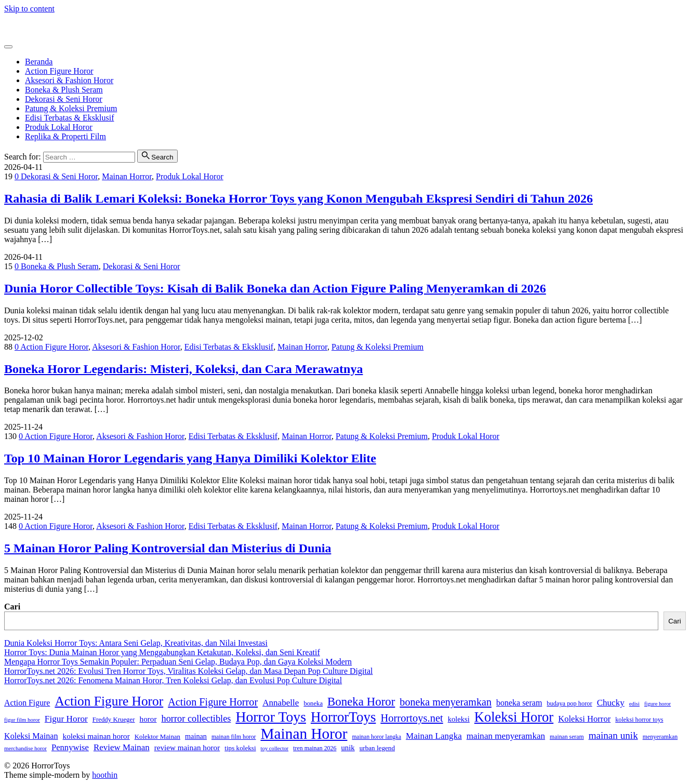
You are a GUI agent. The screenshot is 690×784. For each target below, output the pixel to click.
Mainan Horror (127, 176)
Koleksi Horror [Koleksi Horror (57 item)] (584, 719)
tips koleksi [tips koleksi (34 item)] (240, 748)
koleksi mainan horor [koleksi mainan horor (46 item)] (96, 736)
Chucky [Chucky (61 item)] (611, 703)
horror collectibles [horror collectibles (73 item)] (196, 719)
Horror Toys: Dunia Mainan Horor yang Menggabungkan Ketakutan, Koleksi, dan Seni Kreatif (162, 652)
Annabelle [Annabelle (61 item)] (281, 703)
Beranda (39, 62)
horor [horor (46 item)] (148, 719)
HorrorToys (23, 26)
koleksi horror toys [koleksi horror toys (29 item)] (639, 720)
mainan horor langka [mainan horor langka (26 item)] (376, 737)
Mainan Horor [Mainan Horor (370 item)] (304, 734)
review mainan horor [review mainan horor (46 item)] (187, 747)
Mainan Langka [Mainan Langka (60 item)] (434, 736)
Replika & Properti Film (65, 136)
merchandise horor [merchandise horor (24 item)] (25, 748)
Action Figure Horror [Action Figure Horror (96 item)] (213, 702)
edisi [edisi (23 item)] (634, 704)
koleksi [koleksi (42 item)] (459, 719)
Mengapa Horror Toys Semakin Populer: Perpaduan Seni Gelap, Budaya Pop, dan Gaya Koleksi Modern (178, 662)
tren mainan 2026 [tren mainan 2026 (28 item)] (315, 748)
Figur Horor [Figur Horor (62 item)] (66, 719)
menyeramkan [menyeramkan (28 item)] (660, 737)
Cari (12, 607)
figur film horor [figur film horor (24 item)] (22, 720)
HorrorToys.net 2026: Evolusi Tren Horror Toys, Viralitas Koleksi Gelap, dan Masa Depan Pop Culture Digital (188, 671)
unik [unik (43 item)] (348, 748)
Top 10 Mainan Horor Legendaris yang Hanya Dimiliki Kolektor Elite (190, 458)
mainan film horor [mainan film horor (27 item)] (234, 737)
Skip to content (29, 9)
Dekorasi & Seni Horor (64, 99)
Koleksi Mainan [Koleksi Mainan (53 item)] (31, 736)
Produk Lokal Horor (59, 127)
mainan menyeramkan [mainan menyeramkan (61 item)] (506, 736)
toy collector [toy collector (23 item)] (275, 748)
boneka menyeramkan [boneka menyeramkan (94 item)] (446, 702)
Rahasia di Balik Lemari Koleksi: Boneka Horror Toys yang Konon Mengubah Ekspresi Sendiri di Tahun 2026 (298, 198)
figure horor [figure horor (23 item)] (658, 704)
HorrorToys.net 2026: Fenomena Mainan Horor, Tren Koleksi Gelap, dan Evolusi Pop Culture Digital (173, 680)
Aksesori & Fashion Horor (69, 80)
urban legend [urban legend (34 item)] (377, 748)
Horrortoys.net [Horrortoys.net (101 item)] (412, 718)
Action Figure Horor (59, 71)
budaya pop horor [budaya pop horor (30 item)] (569, 703)
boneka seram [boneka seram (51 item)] (519, 703)
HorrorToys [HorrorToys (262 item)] (343, 717)
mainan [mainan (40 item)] (196, 736)
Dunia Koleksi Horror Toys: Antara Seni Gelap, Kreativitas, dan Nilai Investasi (136, 643)
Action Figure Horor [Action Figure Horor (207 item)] (109, 701)
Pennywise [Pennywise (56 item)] (70, 747)
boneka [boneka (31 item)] (313, 703)
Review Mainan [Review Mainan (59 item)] (122, 747)
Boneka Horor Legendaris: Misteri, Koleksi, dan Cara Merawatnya (183, 369)
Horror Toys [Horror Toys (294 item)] (271, 717)
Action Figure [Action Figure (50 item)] (27, 703)
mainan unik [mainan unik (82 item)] (613, 735)
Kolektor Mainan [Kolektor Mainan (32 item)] (157, 737)
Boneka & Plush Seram (64, 90)
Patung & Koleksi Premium (71, 108)
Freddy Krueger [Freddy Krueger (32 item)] (114, 720)
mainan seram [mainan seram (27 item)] (567, 737)
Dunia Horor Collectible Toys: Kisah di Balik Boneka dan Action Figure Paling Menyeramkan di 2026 (275, 288)
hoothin (105, 775)
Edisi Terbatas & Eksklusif (69, 118)
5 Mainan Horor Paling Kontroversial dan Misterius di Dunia (168, 548)
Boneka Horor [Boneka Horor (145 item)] (361, 702)
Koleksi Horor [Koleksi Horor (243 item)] (514, 717)
